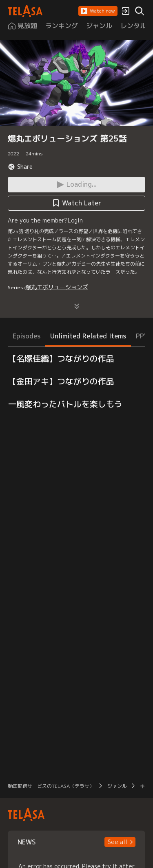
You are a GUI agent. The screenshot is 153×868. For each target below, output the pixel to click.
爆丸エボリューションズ (57, 287)
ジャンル (117, 786)
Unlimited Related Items (88, 336)
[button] (98, 11)
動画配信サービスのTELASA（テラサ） (51, 786)
